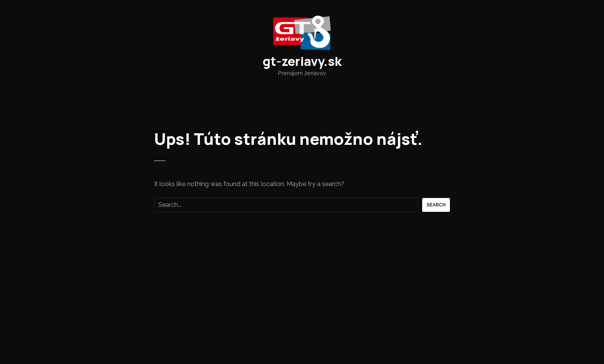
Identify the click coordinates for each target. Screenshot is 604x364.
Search (436, 205)
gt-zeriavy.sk (302, 61)
